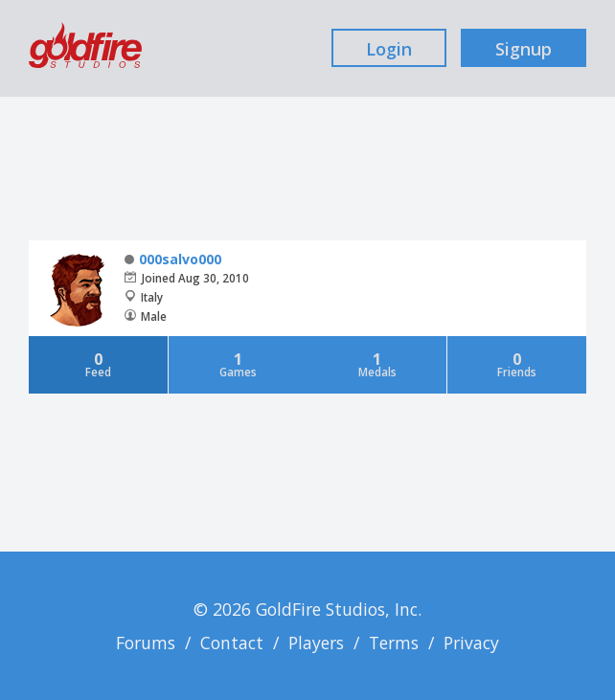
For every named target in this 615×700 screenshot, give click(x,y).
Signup (524, 49)
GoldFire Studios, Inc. (339, 609)
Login (389, 49)
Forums (146, 643)
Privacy (471, 643)
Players (316, 643)
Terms (394, 643)
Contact (232, 643)
